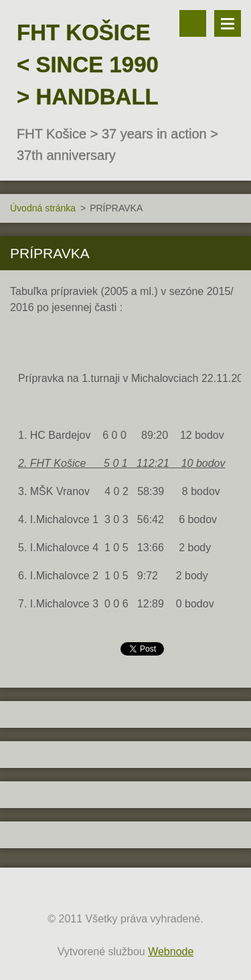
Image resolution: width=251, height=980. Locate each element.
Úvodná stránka (43, 208)
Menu (228, 23)
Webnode (171, 952)
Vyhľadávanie (193, 23)
